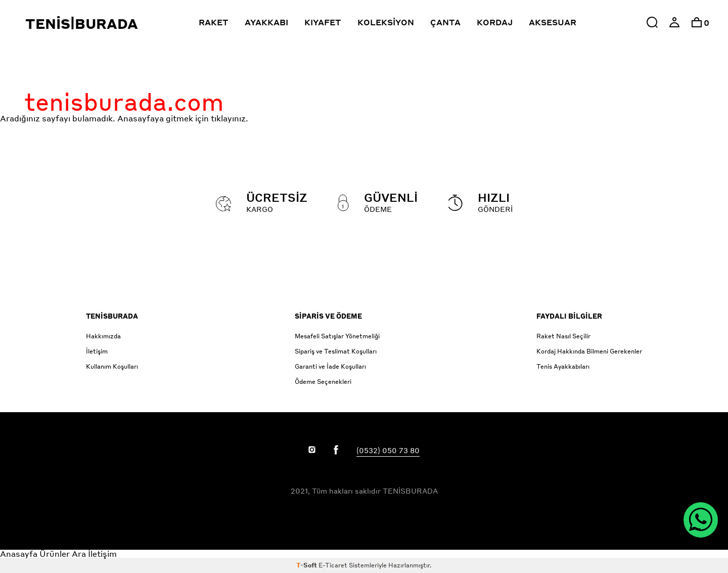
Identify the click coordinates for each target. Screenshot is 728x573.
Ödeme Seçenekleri (323, 382)
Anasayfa (19, 554)
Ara (79, 554)
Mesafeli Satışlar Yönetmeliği (337, 336)
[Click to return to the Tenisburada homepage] (100, 23)
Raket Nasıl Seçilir (563, 336)
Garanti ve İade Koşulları (330, 366)
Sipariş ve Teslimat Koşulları (336, 351)
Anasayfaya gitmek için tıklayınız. (183, 118)
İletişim (97, 351)
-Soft (307, 565)
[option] (697, 22)
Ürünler (55, 554)
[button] (652, 22)
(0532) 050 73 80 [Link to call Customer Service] (388, 450)
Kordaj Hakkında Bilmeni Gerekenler (589, 351)
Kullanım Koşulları (112, 366)
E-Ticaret (333, 565)
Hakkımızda (103, 336)
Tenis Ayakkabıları (563, 366)
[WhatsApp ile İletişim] (701, 520)
